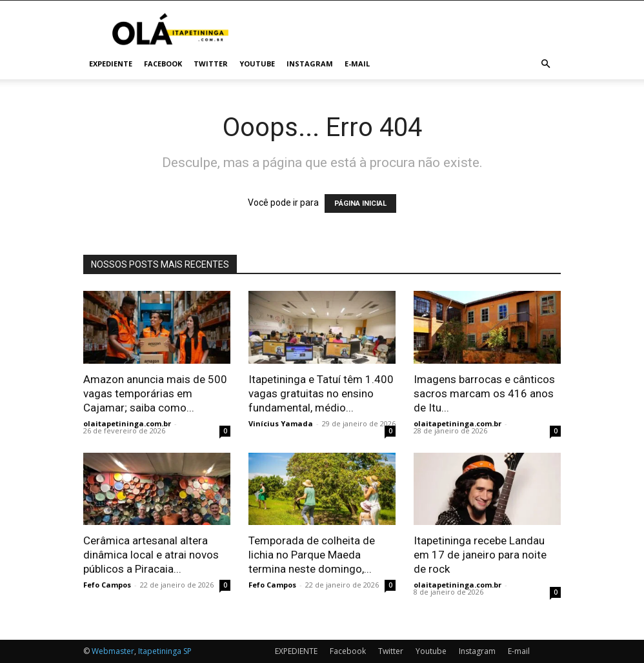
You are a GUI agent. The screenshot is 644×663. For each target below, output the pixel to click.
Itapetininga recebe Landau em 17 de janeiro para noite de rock (480, 555)
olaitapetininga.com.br (127, 423)
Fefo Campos (107, 585)
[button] (545, 64)
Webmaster (113, 651)
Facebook (163, 64)
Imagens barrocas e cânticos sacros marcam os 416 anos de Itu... (484, 393)
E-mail (357, 64)
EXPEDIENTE (111, 64)
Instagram (310, 64)
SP (187, 651)
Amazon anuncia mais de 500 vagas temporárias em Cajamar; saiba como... (155, 393)
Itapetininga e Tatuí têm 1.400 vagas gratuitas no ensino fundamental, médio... (321, 393)
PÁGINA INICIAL (360, 203)
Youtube (257, 64)
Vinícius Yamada (281, 423)
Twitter (211, 64)
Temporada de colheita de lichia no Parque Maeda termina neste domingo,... (312, 555)
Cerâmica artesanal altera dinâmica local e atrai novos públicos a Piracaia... (151, 555)
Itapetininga (160, 651)
